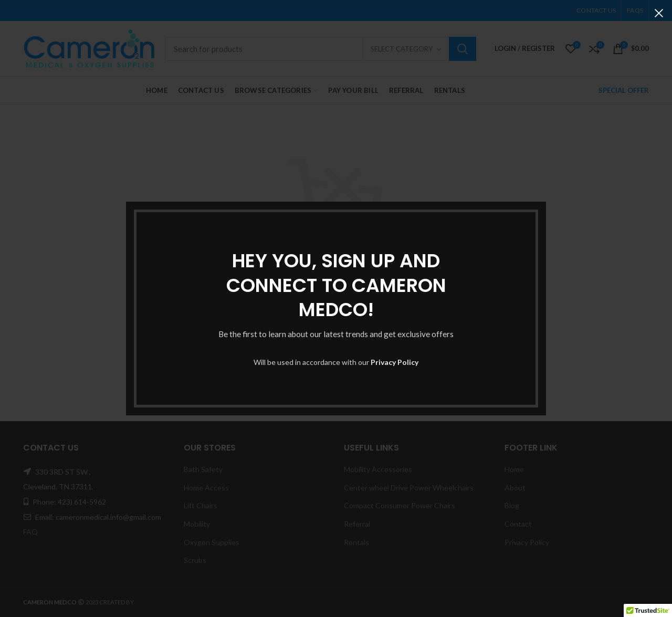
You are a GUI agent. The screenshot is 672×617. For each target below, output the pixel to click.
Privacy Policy (395, 362)
